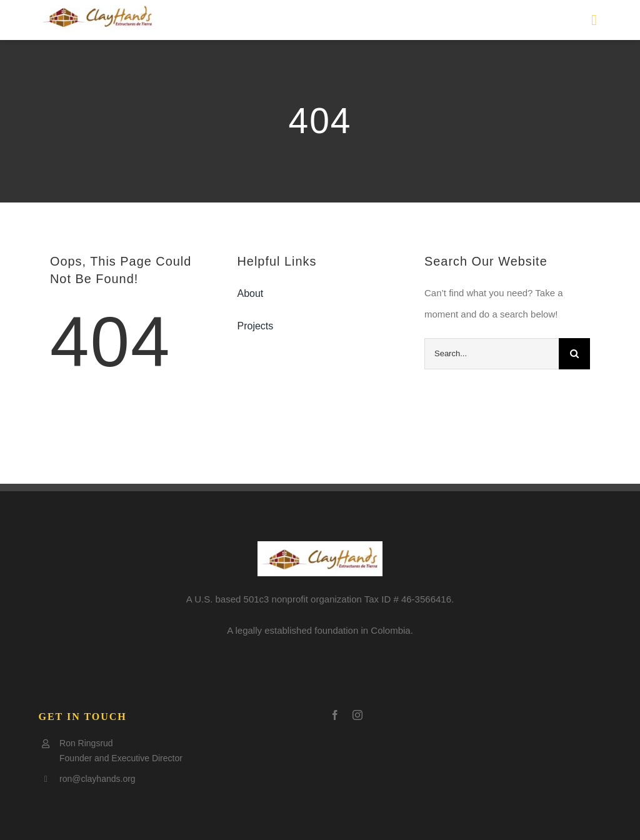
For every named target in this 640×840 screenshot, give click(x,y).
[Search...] (492, 354)
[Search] (574, 354)
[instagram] (357, 715)
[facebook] (335, 715)
